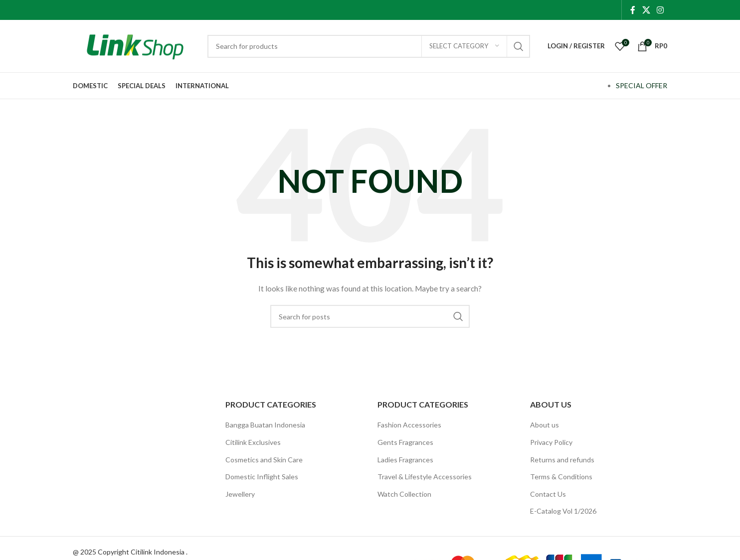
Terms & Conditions (561, 477)
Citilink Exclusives (253, 442)
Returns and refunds (562, 460)
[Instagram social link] (660, 10)
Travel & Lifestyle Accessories (425, 477)
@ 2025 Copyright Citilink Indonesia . (130, 552)
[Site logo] (135, 45)
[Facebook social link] (633, 10)
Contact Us (548, 494)
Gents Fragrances (405, 442)
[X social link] (646, 10)
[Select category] (464, 46)
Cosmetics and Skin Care (264, 460)
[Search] (369, 46)
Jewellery (240, 494)
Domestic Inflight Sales (262, 477)
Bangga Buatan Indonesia (265, 425)
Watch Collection (404, 494)
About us (545, 425)
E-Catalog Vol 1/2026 (563, 511)
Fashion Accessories (409, 425)
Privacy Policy (551, 442)
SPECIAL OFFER (642, 85)
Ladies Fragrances (405, 460)
